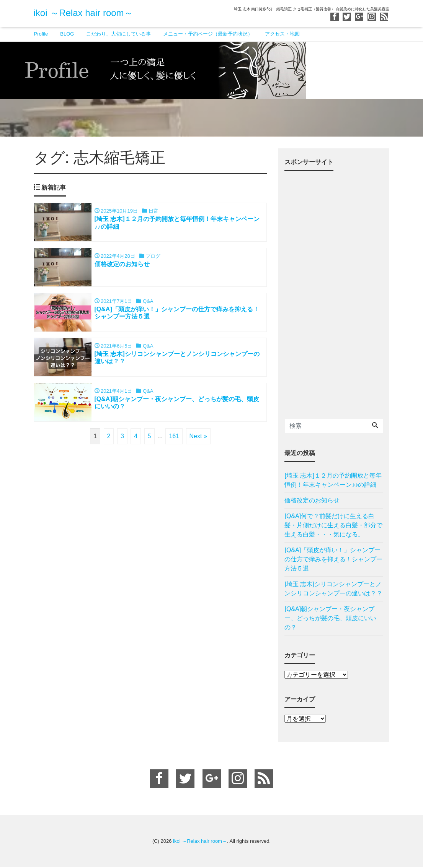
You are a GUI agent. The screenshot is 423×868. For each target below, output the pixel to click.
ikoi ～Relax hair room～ (83, 13)
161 (174, 438)
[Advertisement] (334, 293)
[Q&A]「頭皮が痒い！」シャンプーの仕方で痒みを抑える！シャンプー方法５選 (333, 560)
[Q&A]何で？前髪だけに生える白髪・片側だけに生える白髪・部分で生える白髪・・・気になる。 (333, 526)
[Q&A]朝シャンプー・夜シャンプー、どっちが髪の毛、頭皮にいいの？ (330, 619)
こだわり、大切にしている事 (118, 34)
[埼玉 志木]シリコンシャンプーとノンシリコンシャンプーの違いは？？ (333, 590)
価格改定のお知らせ (312, 501)
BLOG (67, 34)
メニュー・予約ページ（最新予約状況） (208, 34)
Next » (198, 438)
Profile (41, 34)
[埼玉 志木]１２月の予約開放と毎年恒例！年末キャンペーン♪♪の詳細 (333, 481)
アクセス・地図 (282, 34)
